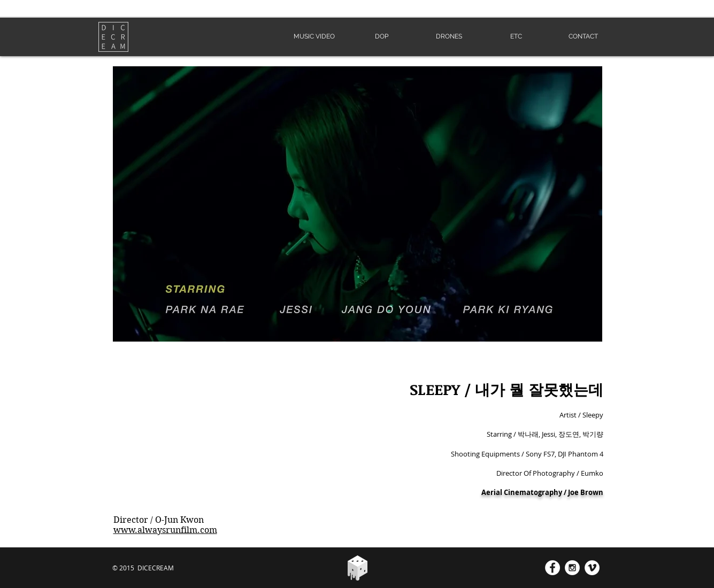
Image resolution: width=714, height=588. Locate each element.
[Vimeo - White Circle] (592, 568)
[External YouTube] (227, 442)
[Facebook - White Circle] (552, 568)
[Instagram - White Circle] (572, 568)
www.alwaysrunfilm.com (165, 530)
